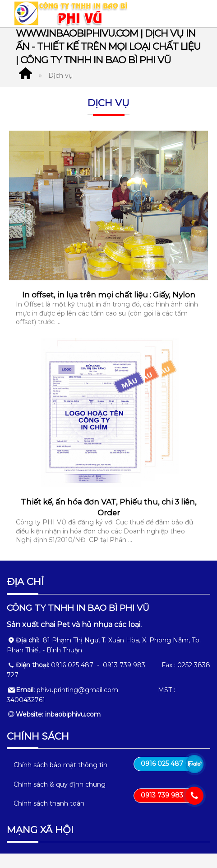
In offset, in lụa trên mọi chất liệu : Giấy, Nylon (109, 295)
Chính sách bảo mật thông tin (60, 765)
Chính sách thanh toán (49, 803)
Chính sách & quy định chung (60, 784)
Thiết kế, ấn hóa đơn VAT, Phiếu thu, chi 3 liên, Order (109, 507)
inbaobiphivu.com (73, 714)
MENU (191, 14)
